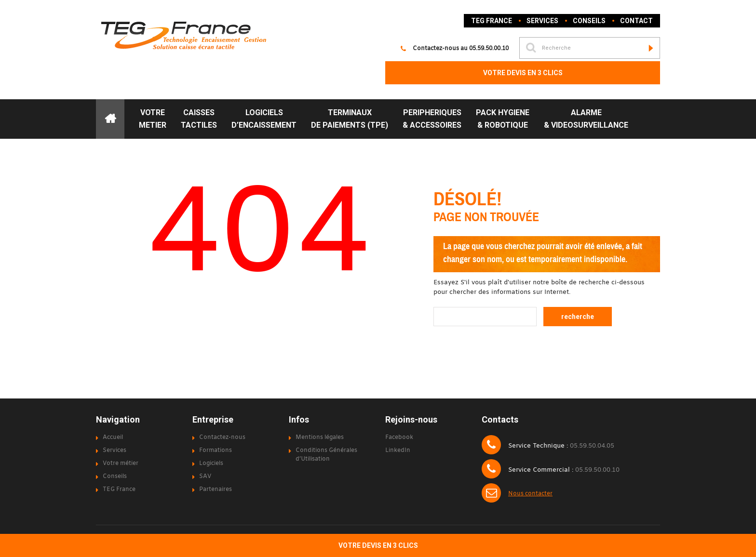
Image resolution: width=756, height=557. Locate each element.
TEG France (492, 21)
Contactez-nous (222, 438)
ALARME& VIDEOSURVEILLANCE (586, 119)
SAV (205, 477)
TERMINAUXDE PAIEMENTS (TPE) (350, 119)
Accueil (113, 438)
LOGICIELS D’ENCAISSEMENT (264, 119)
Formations (216, 451)
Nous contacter (530, 494)
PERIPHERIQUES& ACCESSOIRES (432, 119)
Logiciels (211, 464)
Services (542, 21)
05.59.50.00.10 (489, 49)
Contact (636, 21)
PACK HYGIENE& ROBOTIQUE (503, 119)
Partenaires (216, 490)
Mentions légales (320, 438)
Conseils (589, 21)
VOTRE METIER (153, 119)
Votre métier (121, 464)
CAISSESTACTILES (199, 119)
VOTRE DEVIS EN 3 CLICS (523, 73)
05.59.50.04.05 (592, 446)
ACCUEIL (110, 119)
